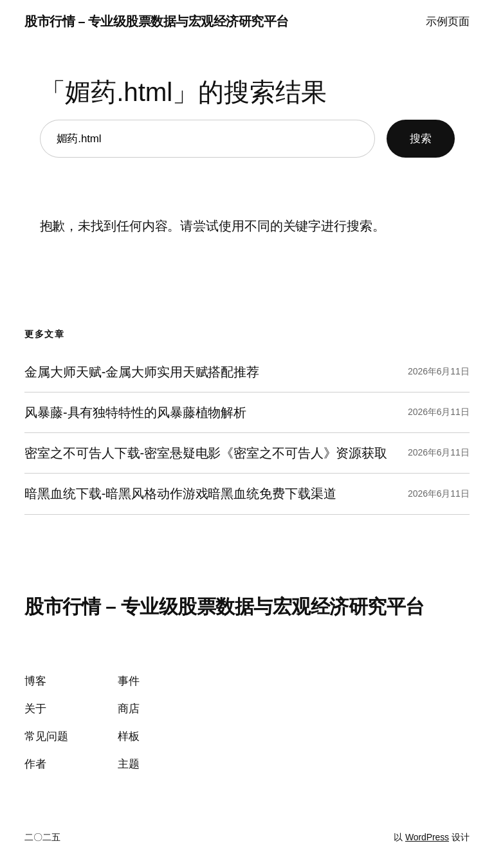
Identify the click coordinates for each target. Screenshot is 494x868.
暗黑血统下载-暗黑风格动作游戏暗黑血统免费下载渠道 (180, 494)
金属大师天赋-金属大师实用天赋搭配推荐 (142, 372)
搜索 (421, 139)
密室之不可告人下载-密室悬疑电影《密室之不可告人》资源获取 (206, 453)
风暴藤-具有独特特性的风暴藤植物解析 (135, 412)
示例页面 (448, 22)
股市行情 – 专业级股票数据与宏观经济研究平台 (156, 21)
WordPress (427, 837)
